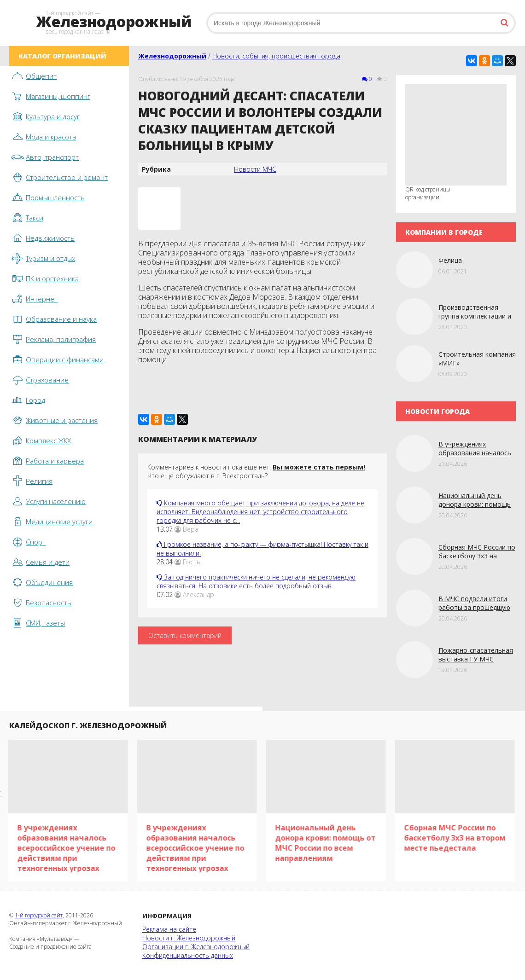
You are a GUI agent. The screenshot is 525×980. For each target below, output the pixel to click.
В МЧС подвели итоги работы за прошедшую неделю (474, 607)
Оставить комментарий (185, 635)
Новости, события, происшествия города (276, 56)
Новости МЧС (255, 169)
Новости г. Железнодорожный (189, 938)
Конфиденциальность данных (188, 955)
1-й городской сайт (39, 915)
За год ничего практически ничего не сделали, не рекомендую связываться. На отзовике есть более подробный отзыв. (256, 581)
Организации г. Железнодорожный (196, 947)
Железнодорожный (172, 56)
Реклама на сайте (169, 929)
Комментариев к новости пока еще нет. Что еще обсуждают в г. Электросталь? (256, 471)
